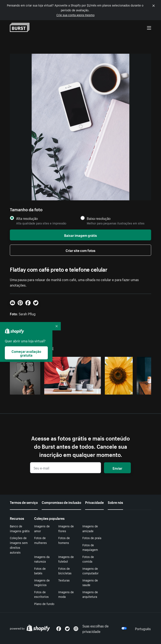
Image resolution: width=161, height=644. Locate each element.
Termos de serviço (24, 502)
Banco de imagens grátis (20, 528)
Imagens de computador (90, 571)
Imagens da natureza (42, 559)
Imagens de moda (66, 594)
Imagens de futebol (66, 559)
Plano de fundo (44, 604)
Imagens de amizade (90, 528)
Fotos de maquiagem (90, 547)
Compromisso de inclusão (61, 502)
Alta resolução (27, 218)
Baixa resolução (99, 218)
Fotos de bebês (40, 571)
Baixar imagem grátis (80, 235)
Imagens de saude (90, 582)
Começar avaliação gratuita (26, 353)
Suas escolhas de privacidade (105, 628)
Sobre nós (115, 502)
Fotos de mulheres (40, 540)
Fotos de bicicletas (65, 571)
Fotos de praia (92, 538)
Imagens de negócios (42, 582)
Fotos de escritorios (41, 594)
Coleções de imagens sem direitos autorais (19, 545)
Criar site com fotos (80, 250)
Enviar (117, 468)
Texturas (64, 580)
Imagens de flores (66, 528)
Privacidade (94, 502)
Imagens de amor (42, 528)
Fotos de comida (88, 559)
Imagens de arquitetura (90, 594)
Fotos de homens (64, 540)
